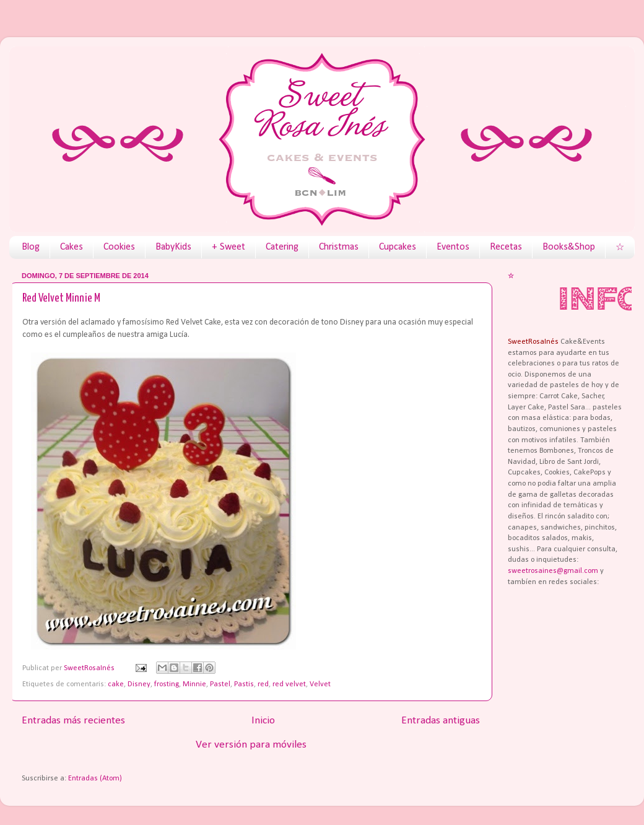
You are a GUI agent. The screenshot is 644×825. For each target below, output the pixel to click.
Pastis (244, 684)
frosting (167, 684)
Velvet (320, 684)
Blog (31, 247)
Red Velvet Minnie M (61, 298)
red (263, 684)
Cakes (72, 247)
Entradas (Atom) (95, 779)
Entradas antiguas (441, 721)
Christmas (339, 247)
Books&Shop (569, 247)
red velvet (289, 684)
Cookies (119, 247)
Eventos (453, 247)
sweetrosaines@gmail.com (553, 571)
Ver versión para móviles (251, 745)
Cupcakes (398, 247)
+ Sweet (228, 247)
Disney (139, 684)
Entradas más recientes (73, 721)
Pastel (220, 684)
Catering (282, 247)
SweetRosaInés (90, 668)
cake (116, 684)
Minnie (194, 684)
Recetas (506, 247)
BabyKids (173, 247)
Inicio (263, 721)
